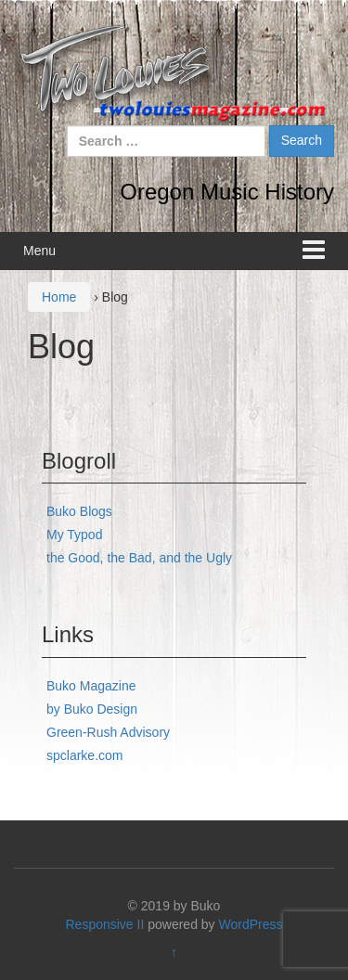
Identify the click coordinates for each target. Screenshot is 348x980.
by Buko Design (92, 709)
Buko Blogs (79, 511)
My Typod (74, 535)
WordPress (251, 924)
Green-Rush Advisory (108, 732)
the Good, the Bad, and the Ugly (139, 558)
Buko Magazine (91, 686)
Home (59, 297)
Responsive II (105, 924)
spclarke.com (84, 755)
